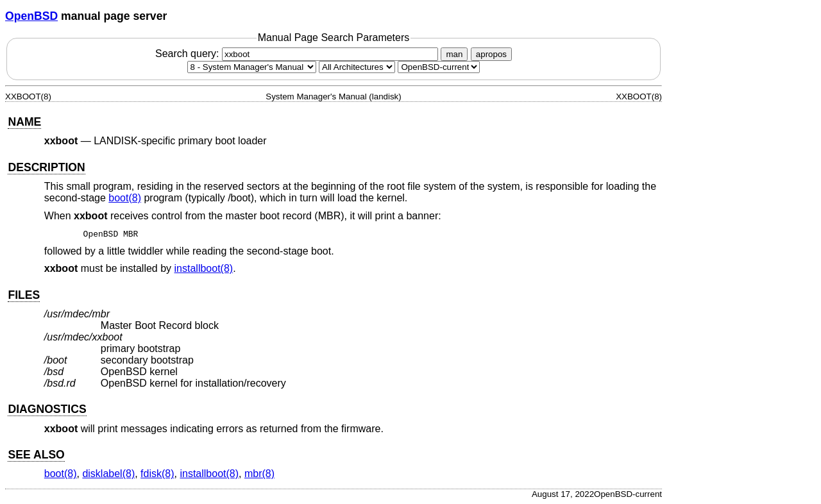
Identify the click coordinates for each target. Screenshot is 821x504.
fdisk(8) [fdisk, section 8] (157, 474)
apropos (491, 54)
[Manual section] (252, 67)
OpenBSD (31, 16)
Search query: (298, 54)
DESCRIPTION (46, 167)
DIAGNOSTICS (47, 409)
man (454, 54)
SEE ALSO (36, 455)
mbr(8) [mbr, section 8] (259, 474)
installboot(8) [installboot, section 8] (204, 268)
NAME (24, 122)
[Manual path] (439, 67)
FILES (24, 295)
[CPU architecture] (357, 67)
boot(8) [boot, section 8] (125, 198)
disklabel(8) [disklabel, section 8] (108, 474)
